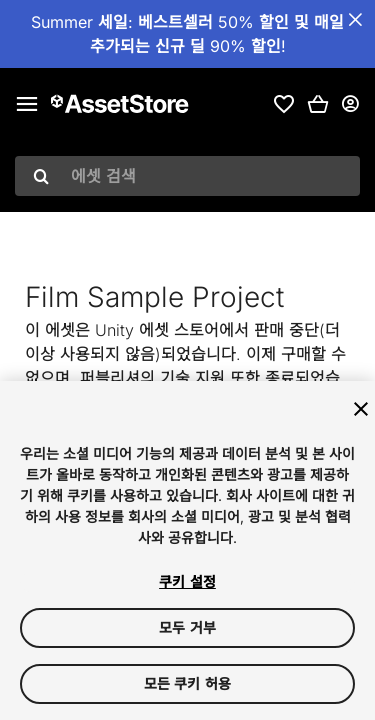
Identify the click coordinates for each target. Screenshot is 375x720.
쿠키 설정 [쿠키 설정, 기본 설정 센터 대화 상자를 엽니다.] (187, 581)
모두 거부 (187, 627)
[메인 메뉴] (27, 104)
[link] (284, 104)
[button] (318, 104)
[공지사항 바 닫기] (355, 20)
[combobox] (187, 176)
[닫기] (361, 409)
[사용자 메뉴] (350, 104)
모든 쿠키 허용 (187, 683)
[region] (187, 550)
